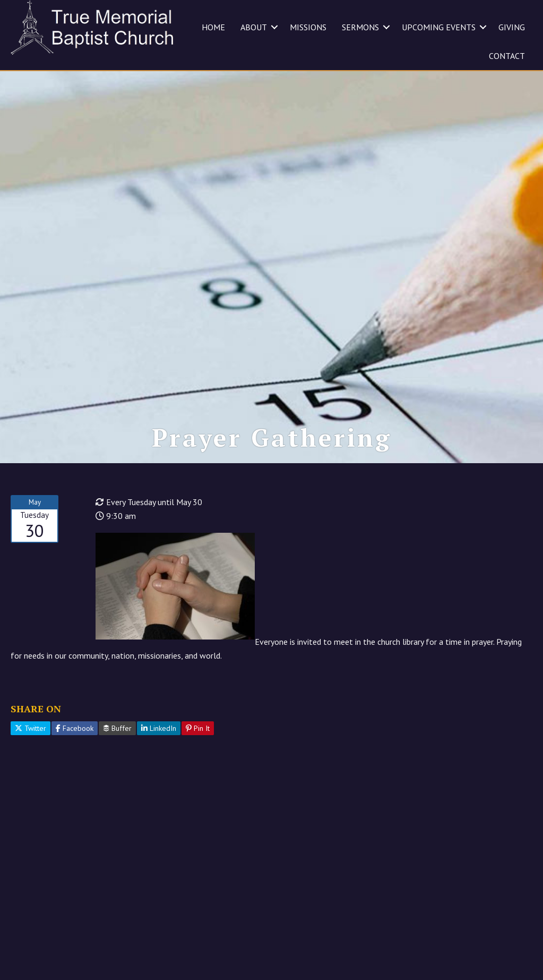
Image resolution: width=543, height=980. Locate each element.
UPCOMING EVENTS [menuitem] (439, 27)
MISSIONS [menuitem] (308, 27)
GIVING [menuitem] (512, 27)
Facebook (75, 728)
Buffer (117, 728)
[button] (274, 27)
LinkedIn (159, 728)
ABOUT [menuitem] (254, 27)
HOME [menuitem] (213, 27)
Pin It (198, 728)
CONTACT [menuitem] (507, 56)
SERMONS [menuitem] (360, 27)
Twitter (31, 728)
